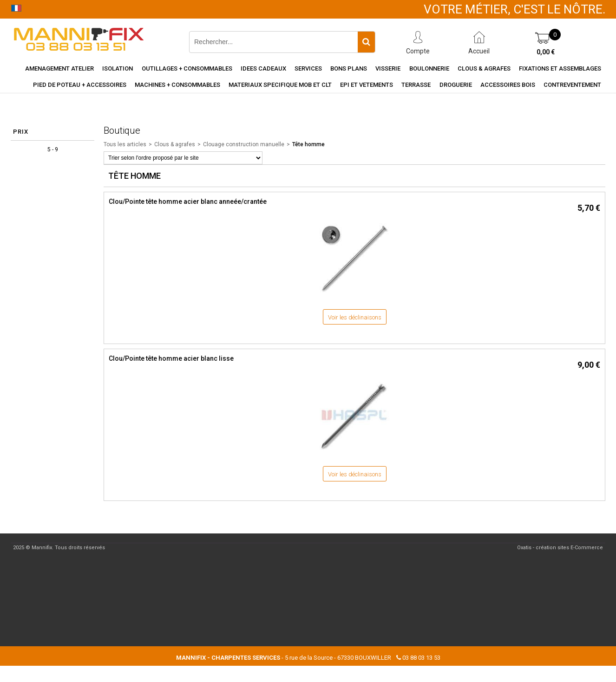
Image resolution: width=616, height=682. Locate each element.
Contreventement (572, 85)
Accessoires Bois (508, 85)
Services (308, 68)
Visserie (388, 68)
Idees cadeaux (263, 68)
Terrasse (416, 85)
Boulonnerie (429, 68)
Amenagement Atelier (59, 68)
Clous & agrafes (484, 68)
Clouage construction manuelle (244, 144)
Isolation (118, 68)
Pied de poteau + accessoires (80, 85)
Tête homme (308, 144)
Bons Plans (349, 68)
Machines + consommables (177, 85)
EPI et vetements (367, 85)
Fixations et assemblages (560, 68)
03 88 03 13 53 (421, 658)
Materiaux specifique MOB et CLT (280, 85)
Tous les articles (125, 144)
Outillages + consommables (187, 68)
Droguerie (456, 85)
